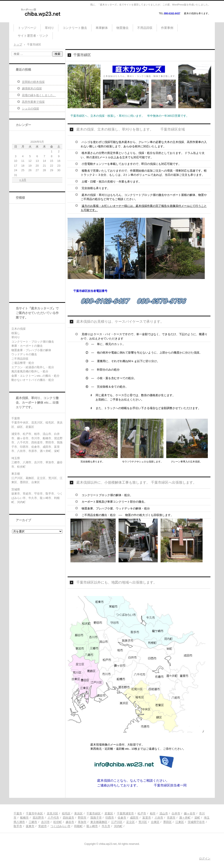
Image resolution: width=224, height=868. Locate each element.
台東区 (155, 822)
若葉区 (109, 813)
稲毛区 (66, 813)
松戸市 (142, 813)
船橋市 (24, 818)
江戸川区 (117, 822)
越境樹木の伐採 (32, 88)
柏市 (153, 813)
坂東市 (30, 826)
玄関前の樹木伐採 (33, 82)
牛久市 (106, 826)
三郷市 (33, 822)
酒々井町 (185, 818)
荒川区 (143, 822)
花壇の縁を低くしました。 (39, 95)
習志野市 (38, 818)
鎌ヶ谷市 (190, 813)
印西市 (110, 818)
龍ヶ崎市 (92, 826)
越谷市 (70, 822)
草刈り (49, 28)
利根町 (78, 826)
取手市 (18, 826)
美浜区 (78, 813)
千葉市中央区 (34, 813)
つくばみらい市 (60, 826)
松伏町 (58, 822)
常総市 (43, 826)
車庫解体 (102, 28)
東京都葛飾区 (99, 822)
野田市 (82, 818)
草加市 (82, 822)
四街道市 (68, 818)
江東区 (180, 822)
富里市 (147, 818)
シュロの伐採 (30, 109)
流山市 (164, 813)
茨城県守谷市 (196, 822)
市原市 (171, 818)
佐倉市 (122, 818)
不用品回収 (145, 28)
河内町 (118, 826)
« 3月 (23, 180)
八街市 (159, 818)
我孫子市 (96, 818)
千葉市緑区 (94, 813)
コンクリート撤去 (75, 28)
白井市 (176, 813)
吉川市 (45, 822)
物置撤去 (122, 28)
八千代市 (53, 818)
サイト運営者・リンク (33, 36)
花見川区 (52, 813)
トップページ (27, 28)
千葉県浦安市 (125, 813)
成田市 (134, 818)
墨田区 (167, 822)
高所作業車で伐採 (33, 102)
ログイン (205, 858)
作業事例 (167, 28)
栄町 (197, 818)
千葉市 (18, 813)
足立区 (130, 822)
